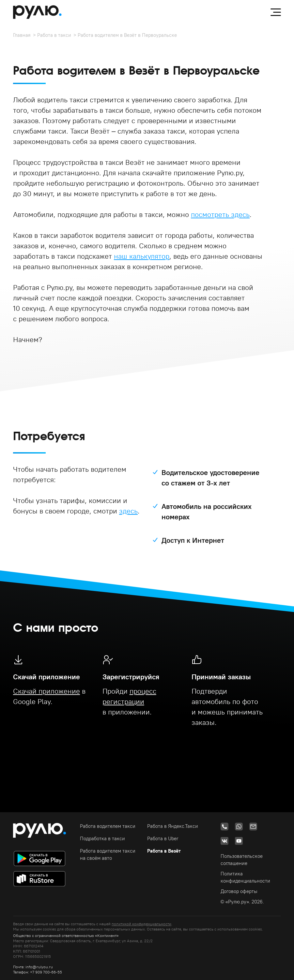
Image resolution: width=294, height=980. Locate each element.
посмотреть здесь (220, 214)
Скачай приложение (46, 691)
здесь (128, 511)
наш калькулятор (142, 256)
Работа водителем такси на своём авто (108, 854)
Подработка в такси (102, 838)
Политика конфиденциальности (245, 877)
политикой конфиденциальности (141, 924)
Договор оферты (239, 891)
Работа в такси (54, 35)
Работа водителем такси (108, 826)
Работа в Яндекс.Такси (173, 826)
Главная (22, 35)
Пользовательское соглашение (242, 860)
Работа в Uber (163, 838)
